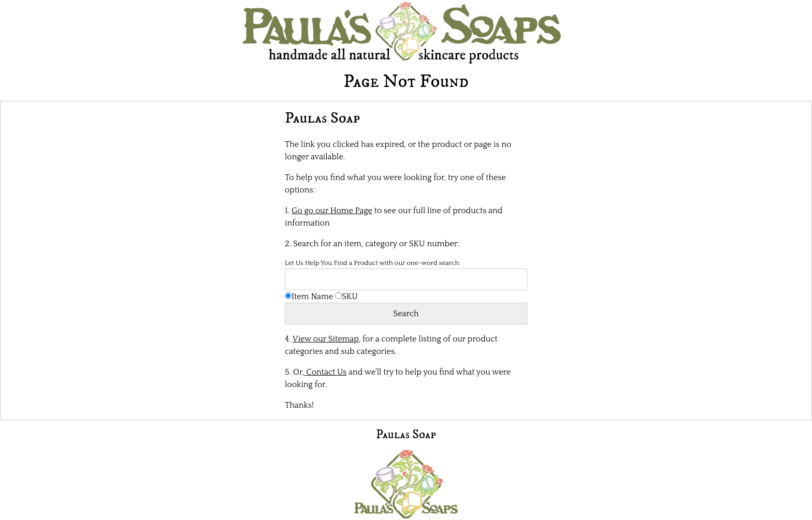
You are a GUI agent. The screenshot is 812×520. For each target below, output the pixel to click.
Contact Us (326, 372)
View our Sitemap (326, 339)
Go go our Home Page (332, 211)
